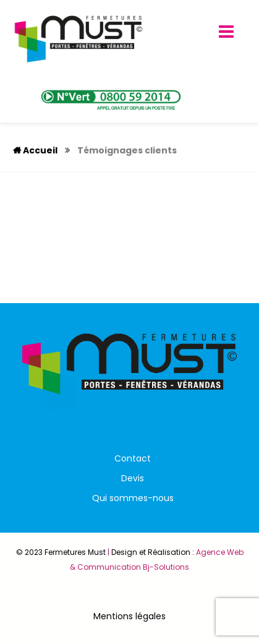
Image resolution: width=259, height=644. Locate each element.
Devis (133, 478)
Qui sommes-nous (133, 498)
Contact (133, 458)
